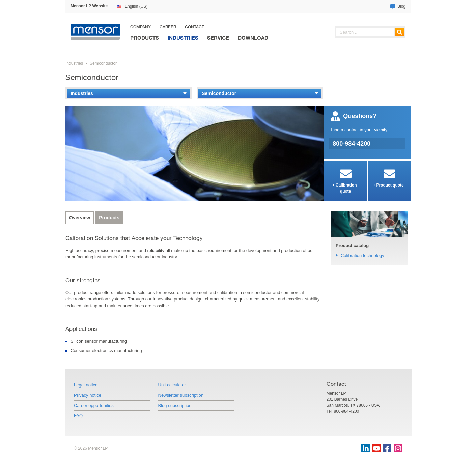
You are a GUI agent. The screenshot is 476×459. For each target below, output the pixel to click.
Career (168, 27)
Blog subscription (175, 406)
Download (253, 38)
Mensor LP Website (89, 6)
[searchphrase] (370, 32)
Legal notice (86, 385)
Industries (183, 38)
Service (218, 38)
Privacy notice (88, 395)
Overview (80, 218)
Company (141, 27)
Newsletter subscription (181, 395)
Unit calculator (172, 385)
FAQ (78, 416)
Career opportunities (94, 406)
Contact (194, 27)
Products (145, 38)
